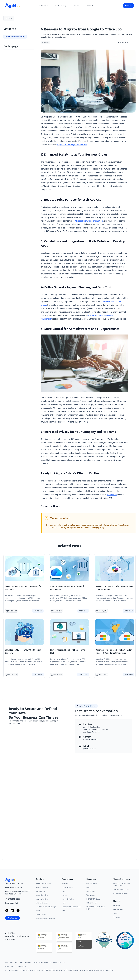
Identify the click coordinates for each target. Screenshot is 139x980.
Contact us (112, 495)
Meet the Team (118, 909)
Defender (65, 883)
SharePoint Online (42, 895)
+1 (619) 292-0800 (12, 899)
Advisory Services (42, 903)
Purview (64, 895)
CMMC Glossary (92, 903)
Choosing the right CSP (121, 889)
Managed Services (42, 899)
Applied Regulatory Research (45, 919)
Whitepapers (91, 895)
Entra (63, 911)
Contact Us (13, 918)
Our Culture (117, 917)
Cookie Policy (22, 966)
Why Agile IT (117, 906)
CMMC (38, 911)
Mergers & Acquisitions (44, 883)
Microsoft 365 (40, 891)
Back (9, 18)
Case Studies (91, 891)
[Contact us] (36, 790)
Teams (64, 903)
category (96, 528)
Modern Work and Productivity (15, 37)
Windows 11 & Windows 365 (71, 907)
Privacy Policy (10, 966)
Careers (116, 913)
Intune (64, 891)
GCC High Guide (92, 883)
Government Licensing (120, 893)
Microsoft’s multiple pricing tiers (89, 221)
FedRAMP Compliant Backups (46, 907)
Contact (128, 6)
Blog (88, 887)
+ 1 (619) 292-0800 (91, 740)
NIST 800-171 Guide (93, 899)
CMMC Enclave (41, 915)
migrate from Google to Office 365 (72, 145)
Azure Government (42, 887)
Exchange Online (67, 887)
